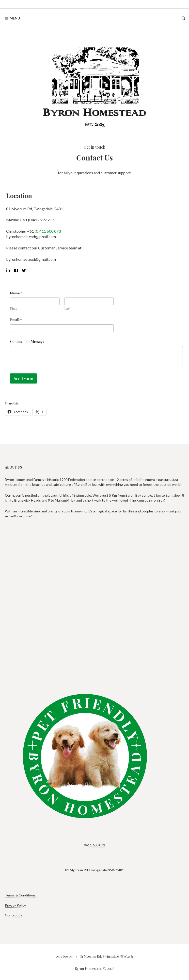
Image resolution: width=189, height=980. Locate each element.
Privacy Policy (15, 905)
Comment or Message (27, 341)
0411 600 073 (94, 845)
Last (68, 308)
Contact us (14, 915)
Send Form (24, 378)
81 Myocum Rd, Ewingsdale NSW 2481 (95, 870)
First (13, 308)
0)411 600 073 (48, 231)
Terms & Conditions (20, 895)
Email (16, 320)
